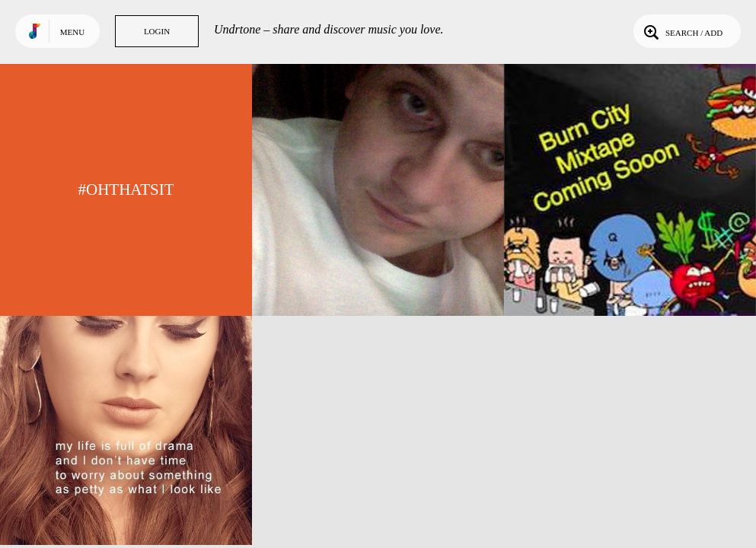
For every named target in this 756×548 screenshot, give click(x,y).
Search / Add (682, 31)
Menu (72, 32)
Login (157, 31)
